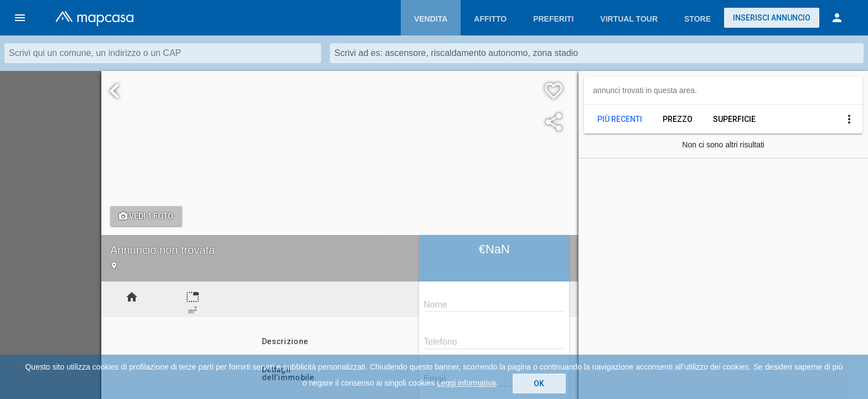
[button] (20, 18)
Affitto (490, 19)
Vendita (431, 19)
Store (697, 19)
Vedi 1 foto (146, 216)
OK (539, 383)
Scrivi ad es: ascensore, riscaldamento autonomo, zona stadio (456, 53)
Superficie (734, 119)
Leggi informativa (466, 383)
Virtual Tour (629, 19)
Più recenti (620, 119)
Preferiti (553, 19)
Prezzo (678, 119)
